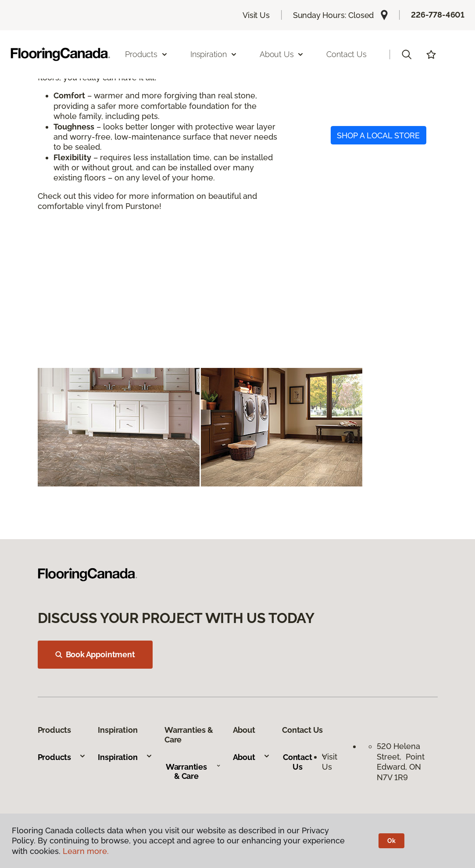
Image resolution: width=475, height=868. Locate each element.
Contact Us (346, 54)
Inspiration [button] (214, 54)
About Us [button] (282, 54)
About (252, 757)
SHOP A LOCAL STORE (378, 135)
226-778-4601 (438, 15)
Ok (391, 841)
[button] (407, 54)
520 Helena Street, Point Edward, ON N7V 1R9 (401, 762)
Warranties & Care (193, 772)
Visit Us (256, 15)
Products (62, 757)
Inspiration (125, 757)
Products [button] (146, 54)
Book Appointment (95, 654)
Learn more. (86, 851)
